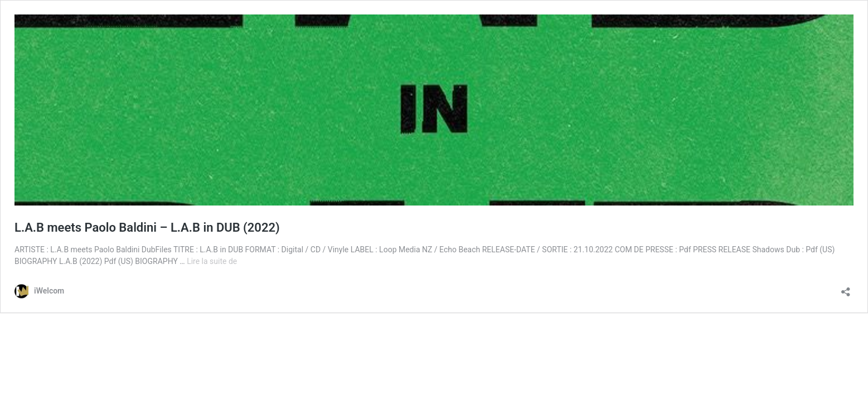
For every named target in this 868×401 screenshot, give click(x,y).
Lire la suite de (212, 261)
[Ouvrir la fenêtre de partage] (846, 288)
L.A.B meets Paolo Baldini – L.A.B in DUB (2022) (147, 228)
